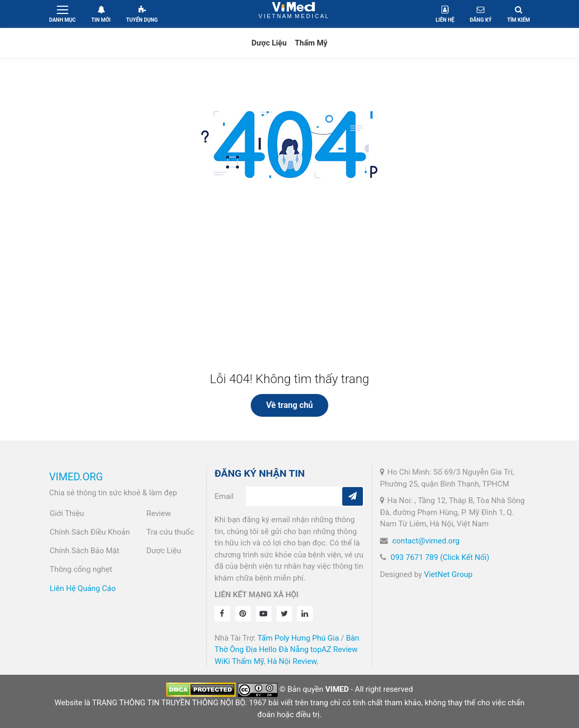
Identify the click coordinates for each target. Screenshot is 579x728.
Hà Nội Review (292, 661)
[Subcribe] (353, 496)
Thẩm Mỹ (311, 43)
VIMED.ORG (76, 477)
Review (158, 513)
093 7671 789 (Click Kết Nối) (440, 557)
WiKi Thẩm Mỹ (239, 661)
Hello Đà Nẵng (284, 649)
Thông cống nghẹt (81, 569)
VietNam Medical (293, 14)
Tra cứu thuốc (170, 532)
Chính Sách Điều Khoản (90, 532)
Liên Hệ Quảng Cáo (83, 588)
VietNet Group (448, 574)
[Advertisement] (289, 294)
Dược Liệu (269, 43)
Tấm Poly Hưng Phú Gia (298, 638)
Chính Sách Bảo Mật (85, 551)
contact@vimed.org (426, 541)
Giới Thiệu (67, 513)
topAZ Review (334, 649)
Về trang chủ (290, 405)
